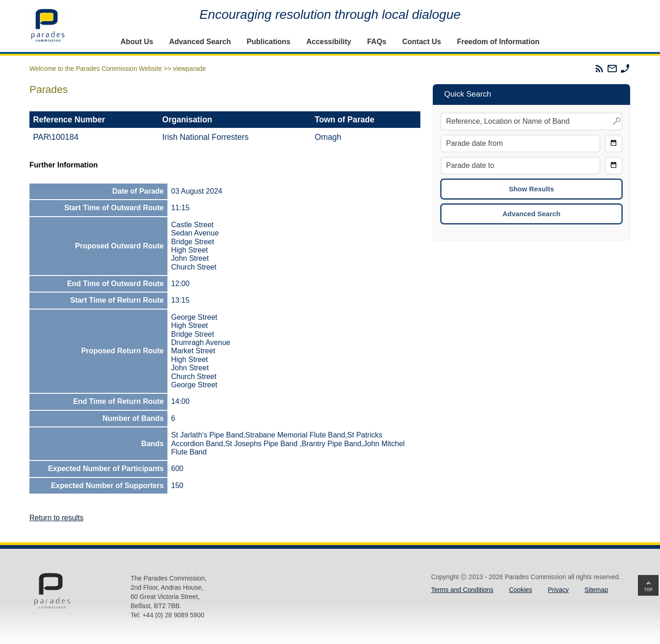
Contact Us (421, 42)
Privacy (558, 590)
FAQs (377, 42)
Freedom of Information (498, 42)
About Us (137, 42)
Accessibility (329, 42)
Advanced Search (200, 42)
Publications (268, 42)
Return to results (56, 518)
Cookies (520, 590)
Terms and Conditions (462, 590)
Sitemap (596, 590)
